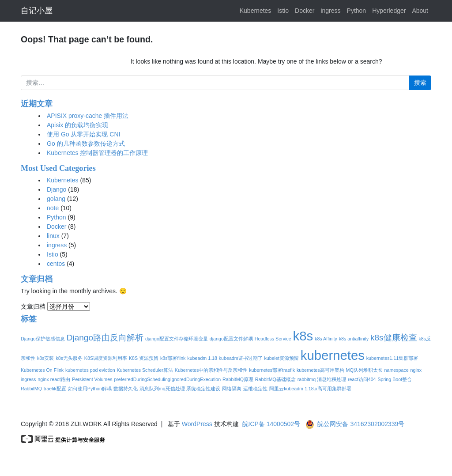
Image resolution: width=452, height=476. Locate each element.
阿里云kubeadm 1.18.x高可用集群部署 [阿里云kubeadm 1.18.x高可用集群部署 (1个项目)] (310, 389)
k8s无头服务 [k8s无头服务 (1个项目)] (69, 358)
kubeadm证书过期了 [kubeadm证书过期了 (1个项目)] (241, 358)
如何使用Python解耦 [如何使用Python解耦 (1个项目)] (90, 389)
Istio (283, 11)
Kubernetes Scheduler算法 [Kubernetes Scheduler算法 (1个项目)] (145, 370)
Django (56, 189)
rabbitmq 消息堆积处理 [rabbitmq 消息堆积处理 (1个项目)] (322, 379)
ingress (330, 11)
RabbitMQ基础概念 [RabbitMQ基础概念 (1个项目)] (275, 379)
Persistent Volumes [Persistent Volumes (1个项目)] (92, 379)
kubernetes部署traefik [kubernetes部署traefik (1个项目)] (272, 370)
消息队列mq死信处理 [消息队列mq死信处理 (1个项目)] (162, 389)
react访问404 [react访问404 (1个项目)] (362, 379)
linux (53, 236)
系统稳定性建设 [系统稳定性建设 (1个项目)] (203, 389)
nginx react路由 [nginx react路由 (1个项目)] (54, 379)
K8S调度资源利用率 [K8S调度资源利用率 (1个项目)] (106, 358)
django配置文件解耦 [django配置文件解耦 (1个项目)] (231, 339)
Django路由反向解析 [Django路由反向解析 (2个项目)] (105, 338)
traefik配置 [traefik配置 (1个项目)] (55, 389)
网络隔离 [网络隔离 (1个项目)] (232, 389)
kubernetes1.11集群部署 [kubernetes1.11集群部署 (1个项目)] (392, 358)
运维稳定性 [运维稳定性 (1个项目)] (255, 389)
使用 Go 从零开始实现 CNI (83, 134)
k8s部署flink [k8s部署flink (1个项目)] (173, 358)
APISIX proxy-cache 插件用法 (88, 116)
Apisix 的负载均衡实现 (77, 125)
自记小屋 (37, 11)
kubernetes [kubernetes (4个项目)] (333, 355)
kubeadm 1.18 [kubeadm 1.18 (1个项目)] (202, 358)
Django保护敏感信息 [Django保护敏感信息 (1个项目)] (43, 339)
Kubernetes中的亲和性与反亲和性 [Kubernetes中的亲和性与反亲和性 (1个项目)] (211, 370)
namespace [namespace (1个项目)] (397, 370)
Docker (305, 11)
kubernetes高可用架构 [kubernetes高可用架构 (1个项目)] (320, 370)
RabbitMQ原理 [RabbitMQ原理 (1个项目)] (238, 379)
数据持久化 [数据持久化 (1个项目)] (126, 389)
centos (56, 264)
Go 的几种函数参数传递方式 (86, 144)
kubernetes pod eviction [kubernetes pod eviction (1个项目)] (90, 370)
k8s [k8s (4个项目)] (303, 336)
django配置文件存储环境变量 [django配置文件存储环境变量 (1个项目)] (177, 339)
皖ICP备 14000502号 (271, 424)
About (420, 11)
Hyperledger (389, 11)
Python (357, 11)
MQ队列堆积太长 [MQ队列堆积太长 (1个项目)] (364, 370)
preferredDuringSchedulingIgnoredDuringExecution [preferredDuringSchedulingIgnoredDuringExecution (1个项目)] (167, 379)
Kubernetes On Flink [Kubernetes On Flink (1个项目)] (42, 370)
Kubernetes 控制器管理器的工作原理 (98, 153)
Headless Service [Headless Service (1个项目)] (273, 339)
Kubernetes (256, 11)
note (53, 208)
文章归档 (33, 306)
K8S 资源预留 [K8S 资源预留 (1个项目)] (144, 358)
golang (56, 199)
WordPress (197, 424)
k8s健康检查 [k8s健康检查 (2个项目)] (394, 338)
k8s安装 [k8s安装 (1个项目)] (46, 358)
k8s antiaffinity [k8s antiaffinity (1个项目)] (354, 339)
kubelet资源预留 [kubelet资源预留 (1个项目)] (282, 358)
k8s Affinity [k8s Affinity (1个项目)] (326, 339)
